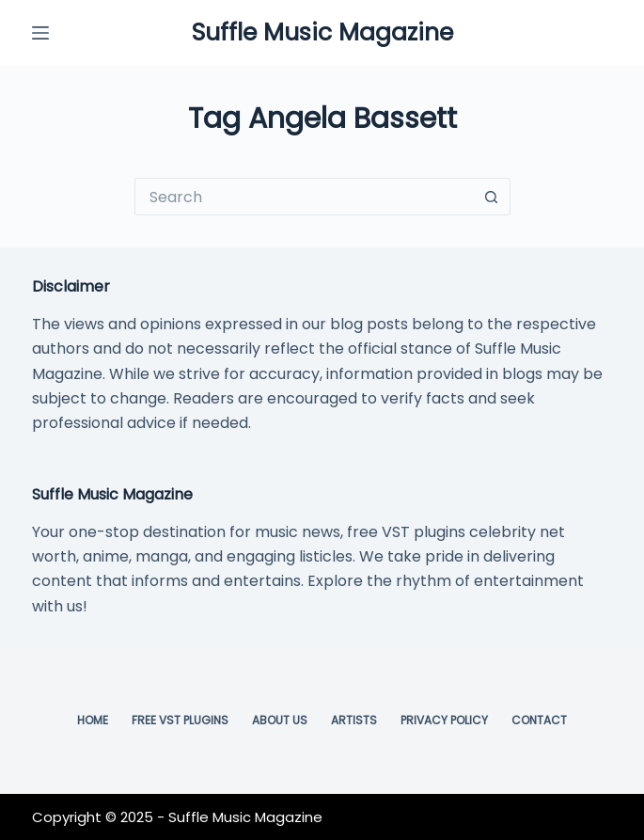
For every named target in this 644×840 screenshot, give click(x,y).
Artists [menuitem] (354, 721)
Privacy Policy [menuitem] (444, 721)
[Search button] (492, 197)
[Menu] (40, 33)
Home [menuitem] (93, 721)
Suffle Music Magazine (322, 32)
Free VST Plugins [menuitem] (180, 721)
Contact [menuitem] (539, 721)
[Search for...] (304, 197)
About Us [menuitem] (280, 721)
